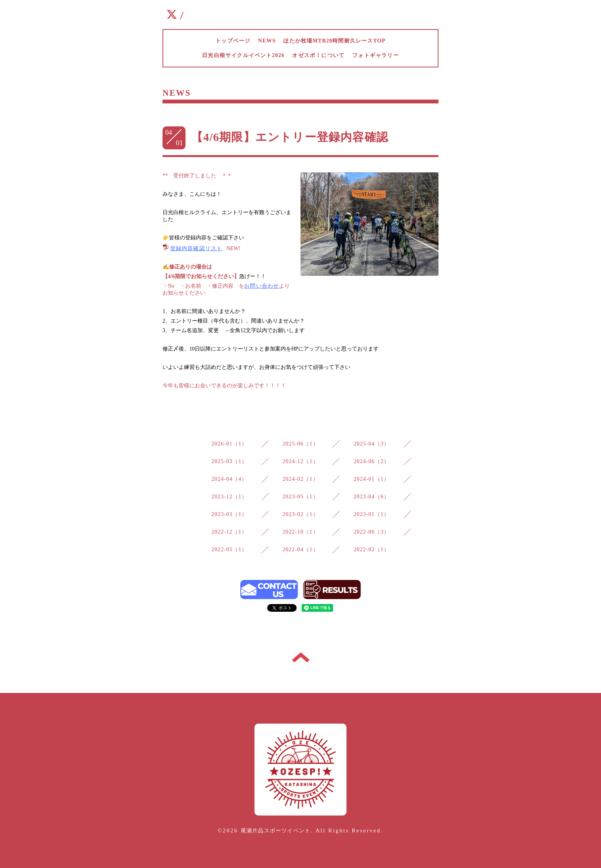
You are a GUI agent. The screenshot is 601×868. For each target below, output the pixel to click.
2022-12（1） (230, 532)
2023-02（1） (300, 514)
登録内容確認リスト (196, 248)
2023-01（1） (372, 514)
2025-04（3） (372, 444)
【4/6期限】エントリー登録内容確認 (290, 137)
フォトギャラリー (376, 55)
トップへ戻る (301, 657)
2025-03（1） (230, 461)
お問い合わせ (262, 286)
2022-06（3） (372, 532)
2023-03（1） (230, 514)
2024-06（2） (372, 461)
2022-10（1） (300, 532)
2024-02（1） (300, 479)
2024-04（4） (230, 479)
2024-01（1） (372, 479)
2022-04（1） (300, 549)
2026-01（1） (230, 444)
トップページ (233, 41)
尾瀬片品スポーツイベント (276, 831)
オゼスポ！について (318, 55)
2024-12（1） (300, 461)
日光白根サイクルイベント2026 (243, 55)
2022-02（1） (372, 549)
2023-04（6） (372, 497)
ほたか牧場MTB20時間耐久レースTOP (334, 41)
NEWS (267, 41)
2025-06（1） (300, 444)
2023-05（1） (300, 497)
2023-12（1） (230, 497)
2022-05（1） (230, 549)
